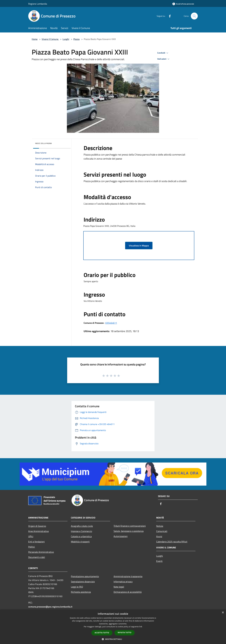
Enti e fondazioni (36, 542)
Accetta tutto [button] (102, 633)
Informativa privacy (123, 582)
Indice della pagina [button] (43, 143)
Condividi (163, 53)
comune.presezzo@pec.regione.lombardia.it (50, 607)
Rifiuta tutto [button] (125, 633)
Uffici (31, 536)
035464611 (111, 323)
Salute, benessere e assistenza (129, 531)
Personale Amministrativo (41, 552)
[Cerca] (194, 16)
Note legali (119, 587)
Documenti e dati (37, 557)
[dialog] (113, 627)
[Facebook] (169, 16)
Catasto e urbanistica (81, 536)
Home (35, 39)
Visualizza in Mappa (139, 246)
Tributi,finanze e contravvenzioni (130, 526)
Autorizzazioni (121, 536)
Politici (32, 547)
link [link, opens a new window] (141, 627)
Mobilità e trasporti (80, 542)
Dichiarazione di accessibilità (128, 592)
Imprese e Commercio (81, 531)
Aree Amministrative (38, 531)
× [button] (223, 613)
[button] (113, 639)
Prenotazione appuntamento (85, 576)
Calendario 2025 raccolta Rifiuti (172, 542)
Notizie (160, 526)
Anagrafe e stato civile (82, 526)
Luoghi (66, 39)
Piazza (76, 39)
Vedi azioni (164, 59)
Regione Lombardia (38, 4)
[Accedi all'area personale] (183, 4)
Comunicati (162, 531)
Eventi (159, 561)
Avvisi (159, 536)
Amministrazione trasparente (128, 576)
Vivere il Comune (50, 39)
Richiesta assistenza (81, 592)
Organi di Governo (37, 526)
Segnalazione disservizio (83, 582)
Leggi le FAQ (77, 587)
